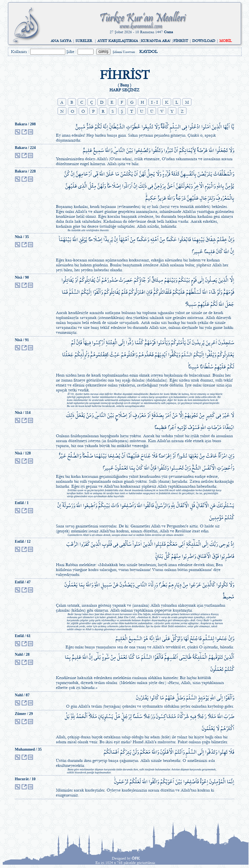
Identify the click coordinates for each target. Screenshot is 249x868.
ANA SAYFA (61, 41)
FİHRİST (181, 41)
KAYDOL (148, 52)
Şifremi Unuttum (124, 52)
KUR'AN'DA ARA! (156, 41)
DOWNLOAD (204, 41)
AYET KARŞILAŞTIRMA (118, 41)
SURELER (84, 41)
